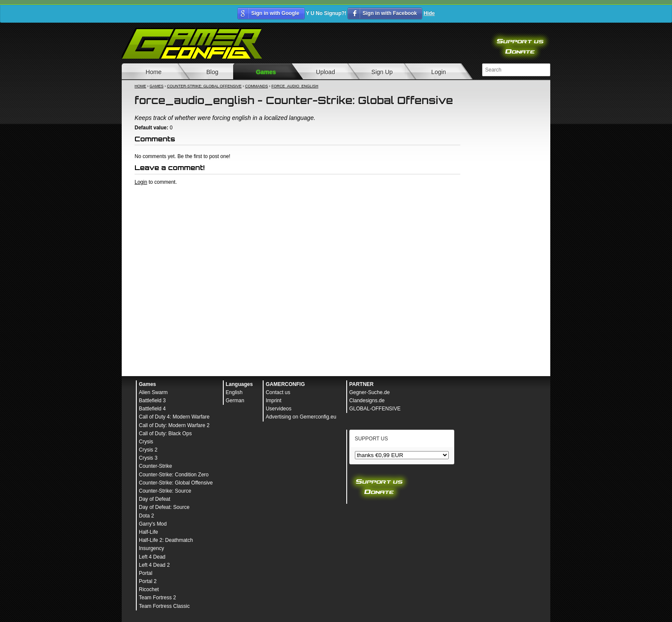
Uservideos (279, 409)
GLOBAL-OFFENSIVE (375, 409)
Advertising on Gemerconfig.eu (301, 417)
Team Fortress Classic (164, 606)
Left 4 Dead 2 (154, 565)
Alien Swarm (153, 392)
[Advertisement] (297, 209)
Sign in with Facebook (390, 13)
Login (438, 72)
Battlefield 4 (152, 409)
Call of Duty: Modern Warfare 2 (174, 425)
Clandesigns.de (367, 401)
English (234, 392)
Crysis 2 (148, 450)
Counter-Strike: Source (165, 491)
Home (154, 72)
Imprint (274, 401)
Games (266, 72)
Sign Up (382, 72)
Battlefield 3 (152, 401)
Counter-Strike (155, 466)
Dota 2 (146, 516)
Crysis (146, 442)
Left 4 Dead (152, 557)
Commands (257, 86)
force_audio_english (295, 86)
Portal (145, 573)
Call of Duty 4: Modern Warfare (174, 417)
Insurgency (151, 548)
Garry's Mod (153, 524)
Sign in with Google (275, 13)
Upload (325, 72)
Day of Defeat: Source (164, 507)
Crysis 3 (148, 458)
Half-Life (148, 532)
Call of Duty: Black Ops (165, 434)
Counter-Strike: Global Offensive (204, 86)
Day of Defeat (154, 499)
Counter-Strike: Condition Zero (174, 475)
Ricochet (149, 589)
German (235, 401)
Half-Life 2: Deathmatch (166, 540)
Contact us (278, 392)
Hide (429, 13)
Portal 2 (148, 581)
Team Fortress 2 (157, 598)
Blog (212, 72)
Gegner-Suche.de (370, 392)
